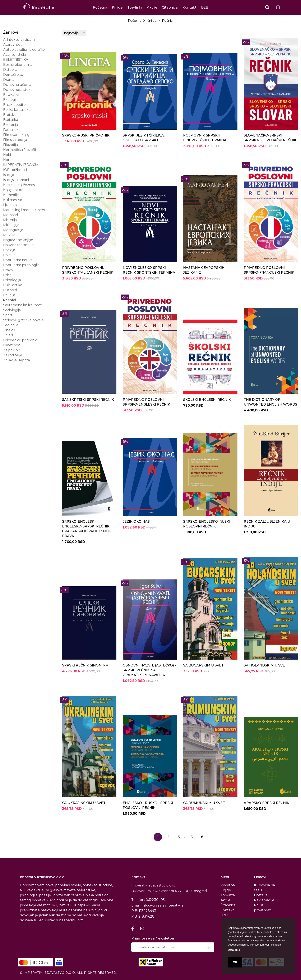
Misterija (10, 220)
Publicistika (13, 285)
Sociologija (12, 310)
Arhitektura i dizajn (19, 40)
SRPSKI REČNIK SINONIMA (85, 665)
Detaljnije (234, 950)
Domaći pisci (13, 75)
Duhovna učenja (17, 85)
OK (235, 962)
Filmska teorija (15, 140)
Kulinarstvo (13, 200)
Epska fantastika (17, 110)
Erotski (9, 115)
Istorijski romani (16, 180)
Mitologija (11, 225)
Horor (8, 160)
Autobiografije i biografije (24, 50)
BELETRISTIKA (16, 60)
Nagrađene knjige (18, 240)
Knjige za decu (15, 190)
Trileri (8, 335)
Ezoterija (10, 125)
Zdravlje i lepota (17, 360)
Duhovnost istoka (18, 90)
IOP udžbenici (15, 170)
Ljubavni (10, 205)
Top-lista (135, 7)
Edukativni (12, 95)
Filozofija (10, 145)
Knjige (117, 7)
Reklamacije (264, 900)
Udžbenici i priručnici (20, 340)
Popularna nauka (18, 260)
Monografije (13, 230)
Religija (9, 295)
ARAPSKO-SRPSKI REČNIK (267, 803)
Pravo (8, 270)
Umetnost (12, 345)
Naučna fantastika (18, 245)
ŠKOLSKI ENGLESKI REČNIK (207, 400)
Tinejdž (9, 330)
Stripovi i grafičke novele (24, 320)
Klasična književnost (20, 185)
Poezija (9, 250)
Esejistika (11, 120)
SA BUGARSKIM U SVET (203, 665)
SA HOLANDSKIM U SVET (265, 665)
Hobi (7, 155)
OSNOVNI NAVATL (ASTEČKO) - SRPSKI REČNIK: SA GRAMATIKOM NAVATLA (149, 670)
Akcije (152, 7)
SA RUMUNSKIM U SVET (204, 803)
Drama (9, 80)
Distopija (10, 70)
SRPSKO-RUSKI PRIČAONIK (86, 135)
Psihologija (12, 280)
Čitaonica (170, 7)
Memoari (10, 215)
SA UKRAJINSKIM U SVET (84, 803)
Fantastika (12, 130)
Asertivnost (12, 45)
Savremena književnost (22, 305)
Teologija (11, 325)
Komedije (11, 195)
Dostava (261, 895)
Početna (100, 7)
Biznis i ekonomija (18, 65)
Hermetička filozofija (20, 150)
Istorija (9, 175)
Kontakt (189, 7)
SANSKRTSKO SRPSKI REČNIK (88, 400)
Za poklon (12, 350)
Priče (7, 275)
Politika (9, 255)
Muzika (9, 235)
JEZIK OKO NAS (136, 522)
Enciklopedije (14, 105)
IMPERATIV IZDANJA (21, 165)
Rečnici (168, 21)
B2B (205, 7)
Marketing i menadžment (24, 210)
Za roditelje (13, 355)
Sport (8, 315)
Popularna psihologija (21, 265)
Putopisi (10, 290)
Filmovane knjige (17, 135)
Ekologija (11, 100)
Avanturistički (14, 55)
